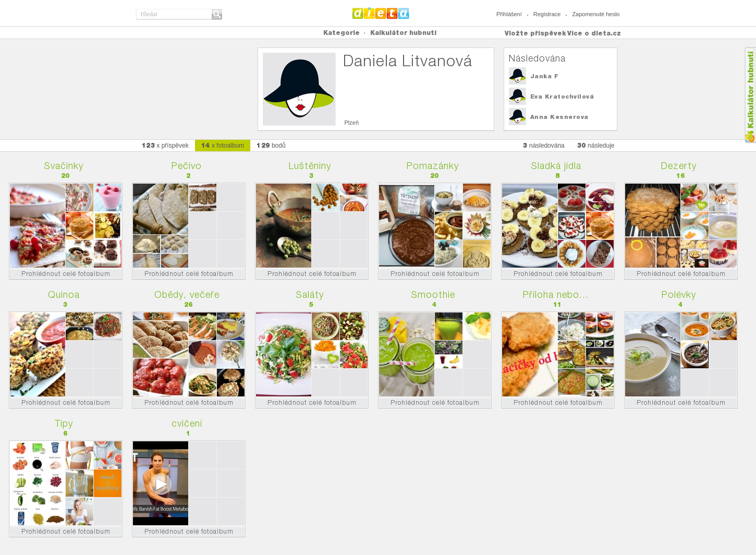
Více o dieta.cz (594, 33)
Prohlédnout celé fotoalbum (66, 274)
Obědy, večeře (187, 294)
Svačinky (64, 166)
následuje (596, 145)
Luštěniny (310, 166)
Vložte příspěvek (535, 33)
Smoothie (433, 294)
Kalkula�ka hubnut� (750, 95)
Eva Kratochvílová (562, 96)
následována (544, 145)
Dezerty (679, 166)
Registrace (547, 14)
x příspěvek (165, 145)
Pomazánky (433, 166)
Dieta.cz (381, 13)
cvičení (187, 423)
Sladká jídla (556, 166)
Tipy (64, 423)
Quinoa (64, 294)
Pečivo (187, 166)
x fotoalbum (223, 145)
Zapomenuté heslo (596, 14)
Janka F (545, 76)
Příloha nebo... (556, 294)
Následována (537, 58)
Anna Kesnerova (559, 117)
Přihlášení (509, 14)
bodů (271, 145)
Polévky (679, 294)
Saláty (310, 294)
